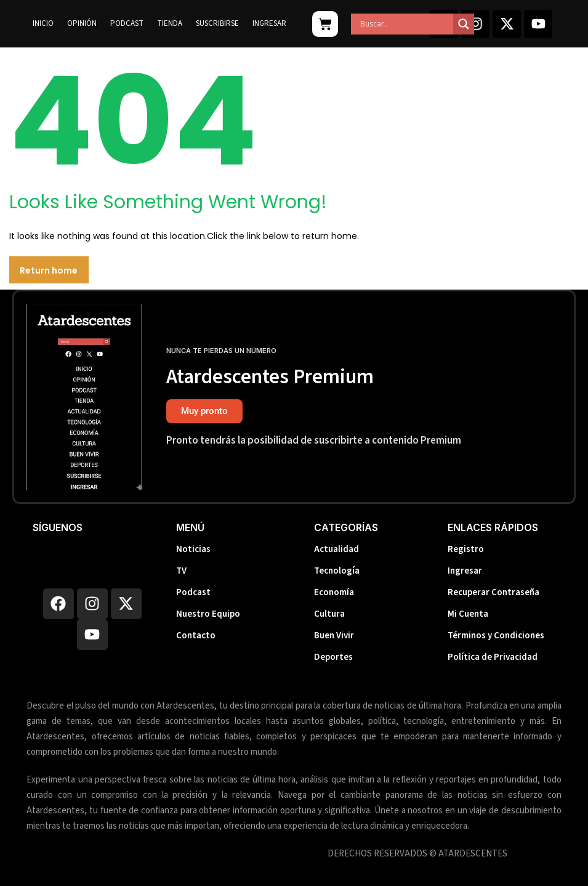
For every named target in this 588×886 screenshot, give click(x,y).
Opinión (82, 23)
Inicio (43, 23)
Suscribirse (217, 23)
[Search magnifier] (464, 24)
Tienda (170, 23)
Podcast (127, 23)
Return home (49, 270)
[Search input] (405, 24)
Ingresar (269, 23)
